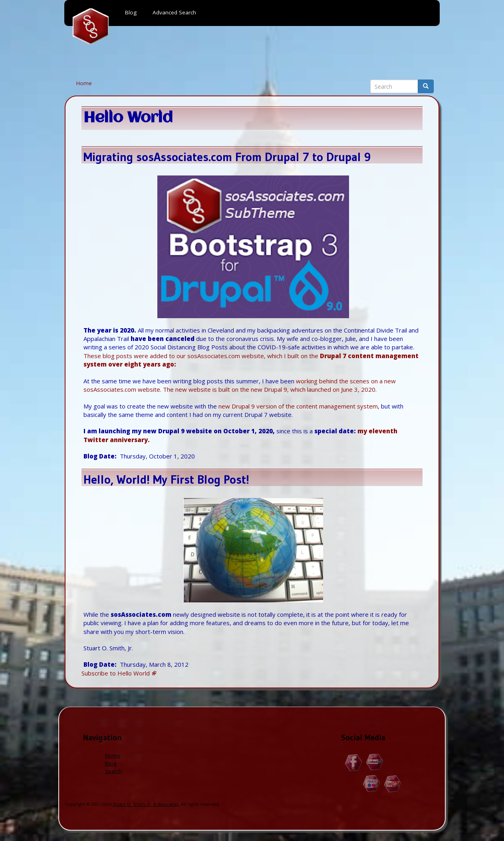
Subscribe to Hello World (116, 673)
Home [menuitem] (91, 26)
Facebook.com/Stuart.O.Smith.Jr (354, 762)
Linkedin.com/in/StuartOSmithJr (375, 762)
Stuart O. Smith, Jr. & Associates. (146, 804)
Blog (111, 763)
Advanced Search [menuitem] (174, 12)
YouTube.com (393, 784)
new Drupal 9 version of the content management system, (299, 406)
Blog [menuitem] (131, 12)
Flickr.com (372, 784)
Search (114, 771)
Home (84, 83)
